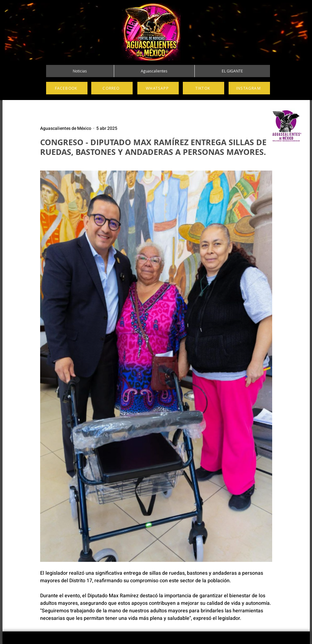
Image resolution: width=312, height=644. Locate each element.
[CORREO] (112, 88)
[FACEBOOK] (67, 88)
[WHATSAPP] (158, 88)
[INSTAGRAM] (249, 88)
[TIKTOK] (204, 88)
